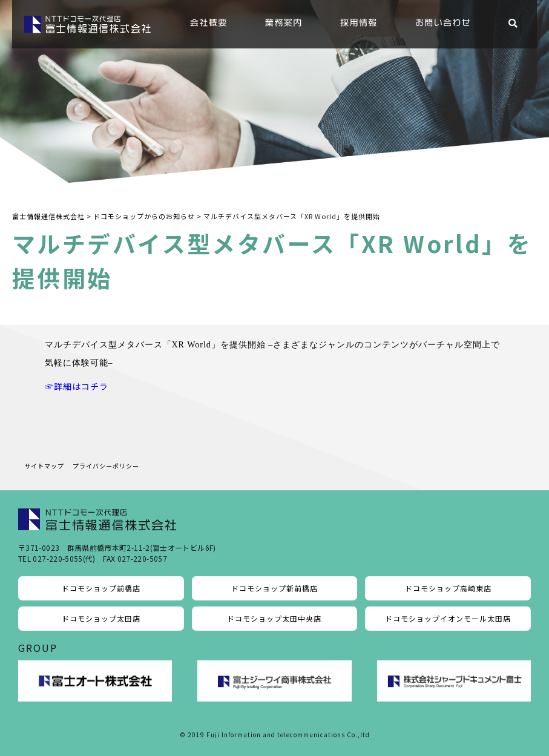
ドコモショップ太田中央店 (274, 618)
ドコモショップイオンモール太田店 (448, 618)
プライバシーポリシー (106, 466)
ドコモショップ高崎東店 (448, 588)
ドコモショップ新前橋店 (274, 588)
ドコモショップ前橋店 (101, 588)
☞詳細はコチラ (77, 386)
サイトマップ (44, 466)
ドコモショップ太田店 (101, 618)
